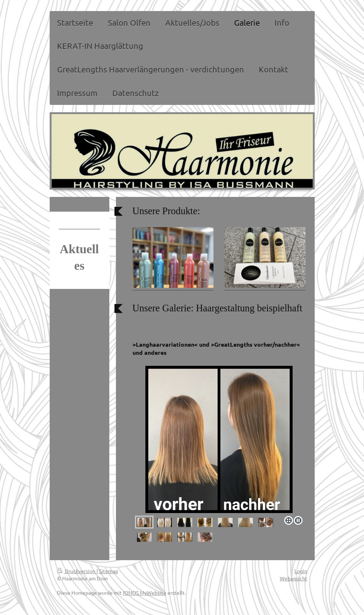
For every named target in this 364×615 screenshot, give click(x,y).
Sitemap (109, 571)
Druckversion (77, 571)
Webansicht (294, 578)
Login (301, 571)
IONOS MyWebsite (145, 593)
